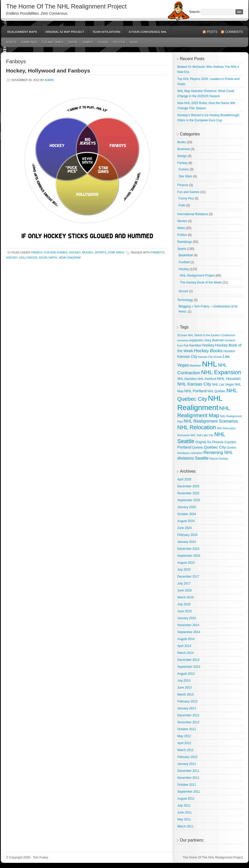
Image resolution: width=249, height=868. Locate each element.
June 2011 (185, 812)
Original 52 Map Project (65, 32)
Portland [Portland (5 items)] (184, 447)
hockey (12, 258)
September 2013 (189, 667)
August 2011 (186, 799)
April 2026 (184, 479)
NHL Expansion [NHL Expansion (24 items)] (221, 372)
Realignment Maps (22, 32)
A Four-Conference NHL (148, 32)
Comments (234, 32)
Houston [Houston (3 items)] (229, 351)
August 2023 (186, 563)
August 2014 (186, 639)
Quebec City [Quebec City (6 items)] (215, 447)
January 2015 (187, 618)
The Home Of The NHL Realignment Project (66, 6)
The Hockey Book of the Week (201, 282)
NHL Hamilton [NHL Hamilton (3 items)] (187, 379)
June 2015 (185, 611)
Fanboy (88, 42)
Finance (183, 185)
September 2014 (189, 632)
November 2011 (188, 778)
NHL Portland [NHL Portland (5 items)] (196, 391)
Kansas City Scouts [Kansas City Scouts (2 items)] (210, 357)
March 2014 (186, 653)
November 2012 (188, 722)
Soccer (183, 291)
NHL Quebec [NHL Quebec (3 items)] (217, 391)
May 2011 (184, 819)
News (134, 42)
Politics (119, 42)
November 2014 (188, 625)
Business (184, 149)
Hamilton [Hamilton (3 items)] (195, 345)
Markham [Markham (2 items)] (195, 366)
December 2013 (188, 660)
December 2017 (188, 577)
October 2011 (187, 785)
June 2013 (185, 688)
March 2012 (186, 750)
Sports (11, 42)
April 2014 (184, 646)
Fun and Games (53, 42)
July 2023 (184, 570)
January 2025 (187, 507)
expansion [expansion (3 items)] (196, 340)
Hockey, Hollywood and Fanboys (48, 71)
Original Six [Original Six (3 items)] (203, 442)
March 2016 (186, 597)
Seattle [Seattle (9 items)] (202, 458)
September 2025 (189, 500)
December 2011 (188, 771)
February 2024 (187, 535)
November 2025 (188, 493)
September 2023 (189, 556)
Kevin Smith (48, 258)
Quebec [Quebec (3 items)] (198, 447)
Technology (185, 300)
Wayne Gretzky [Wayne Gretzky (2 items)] (219, 459)
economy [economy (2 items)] (183, 340)
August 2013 (186, 674)
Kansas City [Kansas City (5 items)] (187, 357)
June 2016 (185, 590)
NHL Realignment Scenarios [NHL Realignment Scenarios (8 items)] (211, 421)
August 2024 (186, 521)
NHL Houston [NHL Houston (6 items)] (229, 378)
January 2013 (187, 708)
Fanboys (158, 252)
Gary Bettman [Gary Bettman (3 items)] (214, 340)
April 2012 (184, 743)
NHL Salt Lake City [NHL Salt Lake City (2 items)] (202, 435)
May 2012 (184, 736)
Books (73, 42)
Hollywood (28, 258)
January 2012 (187, 764)
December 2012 (188, 715)
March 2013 (186, 695)
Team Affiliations (106, 32)
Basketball (186, 255)
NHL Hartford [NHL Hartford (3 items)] (207, 379)
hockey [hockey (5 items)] (208, 345)
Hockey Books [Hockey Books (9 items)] (208, 351)
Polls (182, 205)
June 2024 (185, 528)
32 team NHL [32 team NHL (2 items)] (186, 335)
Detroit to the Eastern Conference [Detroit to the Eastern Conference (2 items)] (215, 335)
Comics (184, 169)
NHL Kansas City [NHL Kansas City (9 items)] (194, 384)
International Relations (193, 214)
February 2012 (187, 757)
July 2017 (184, 583)
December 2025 (188, 486)
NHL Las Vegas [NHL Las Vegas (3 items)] (223, 385)
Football (184, 262)
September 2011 (189, 792)
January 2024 (187, 542)
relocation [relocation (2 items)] (196, 453)
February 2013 (187, 701)
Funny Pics (186, 198)
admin (49, 80)
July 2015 (184, 604)
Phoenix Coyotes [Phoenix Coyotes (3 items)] (224, 442)
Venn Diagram (70, 258)
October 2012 (187, 729)
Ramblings (29, 42)
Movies (88, 252)
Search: (195, 12)
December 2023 (188, 549)
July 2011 (184, 806)
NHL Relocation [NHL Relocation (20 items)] (197, 427)
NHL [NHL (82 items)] (209, 364)
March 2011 (186, 826)
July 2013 (184, 681)
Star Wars (116, 252)
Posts (212, 32)
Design (103, 42)
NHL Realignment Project (197, 276)
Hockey (75, 252)
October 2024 (187, 514)
